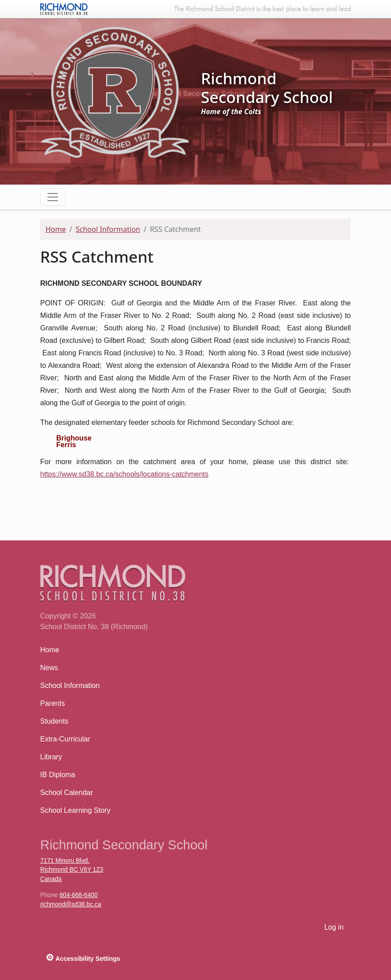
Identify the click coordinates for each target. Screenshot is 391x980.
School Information (108, 229)
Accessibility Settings (83, 957)
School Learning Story (75, 810)
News (49, 668)
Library (51, 757)
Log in (334, 927)
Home (56, 229)
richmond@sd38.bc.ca (71, 904)
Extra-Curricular (65, 739)
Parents (52, 703)
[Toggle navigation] (53, 197)
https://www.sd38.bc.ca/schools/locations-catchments (124, 474)
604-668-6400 (78, 895)
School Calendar (67, 793)
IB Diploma (58, 775)
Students (54, 721)
